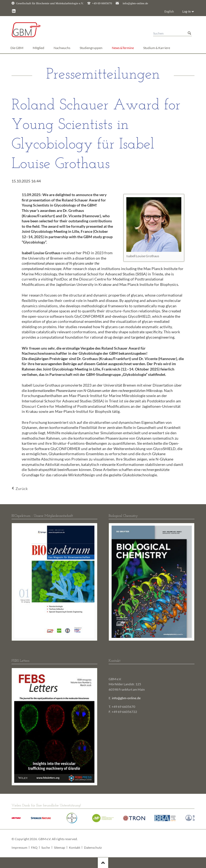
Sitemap (60, 848)
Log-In (187, 11)
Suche (46, 848)
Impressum (19, 848)
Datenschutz (93, 848)
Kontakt (75, 848)
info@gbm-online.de (135, 3)
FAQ (34, 848)
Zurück (22, 489)
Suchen (189, 33)
